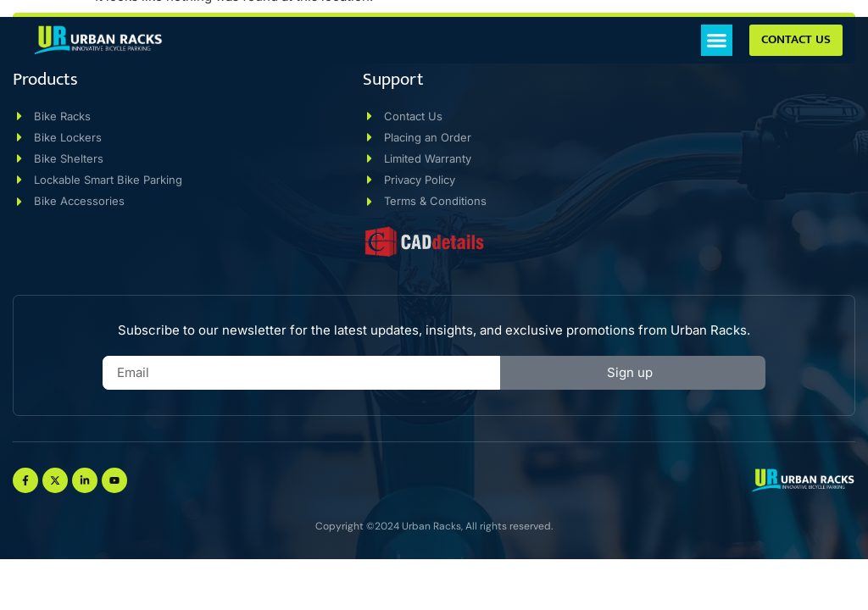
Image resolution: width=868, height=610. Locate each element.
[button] (717, 41)
